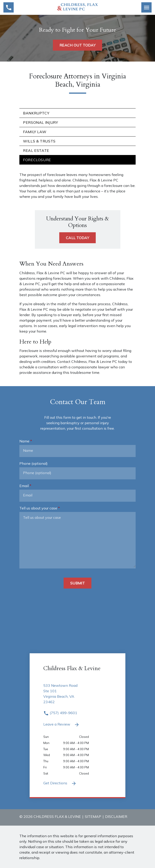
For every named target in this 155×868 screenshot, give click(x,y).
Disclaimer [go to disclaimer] (116, 816)
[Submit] (77, 583)
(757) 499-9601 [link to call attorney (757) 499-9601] (60, 713)
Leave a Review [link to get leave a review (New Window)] (61, 725)
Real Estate (36, 150)
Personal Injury (41, 122)
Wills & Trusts (39, 141)
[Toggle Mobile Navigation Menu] (146, 7)
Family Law (35, 132)
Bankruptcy (36, 113)
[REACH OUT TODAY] (77, 45)
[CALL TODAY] (77, 238)
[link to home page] (77, 7)
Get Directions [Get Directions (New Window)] (60, 783)
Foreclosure (37, 160)
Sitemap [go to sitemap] (93, 816)
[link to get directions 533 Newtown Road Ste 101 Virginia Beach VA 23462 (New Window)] (77, 696)
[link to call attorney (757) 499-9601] (9, 7)
